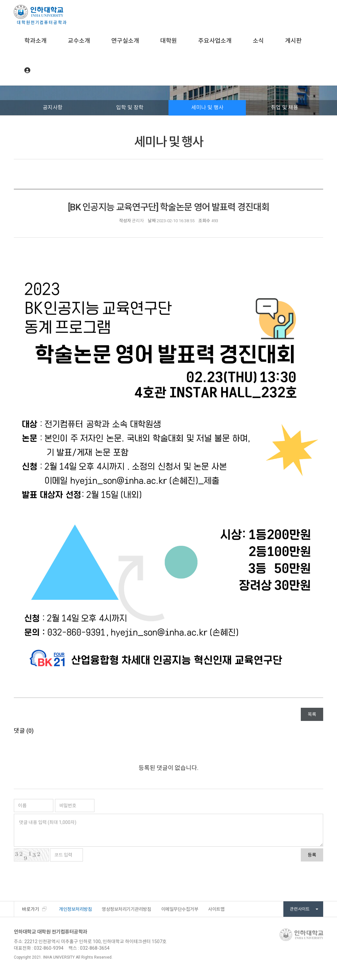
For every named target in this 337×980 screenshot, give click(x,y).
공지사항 (53, 107)
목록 (312, 714)
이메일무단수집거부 (180, 909)
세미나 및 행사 (207, 107)
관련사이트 (304, 909)
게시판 (293, 41)
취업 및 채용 (285, 107)
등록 (312, 855)
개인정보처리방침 (75, 909)
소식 (258, 41)
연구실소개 (125, 41)
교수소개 (79, 41)
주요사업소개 (215, 41)
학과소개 (36, 41)
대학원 (169, 41)
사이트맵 (216, 909)
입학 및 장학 (130, 107)
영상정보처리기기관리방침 (126, 909)
